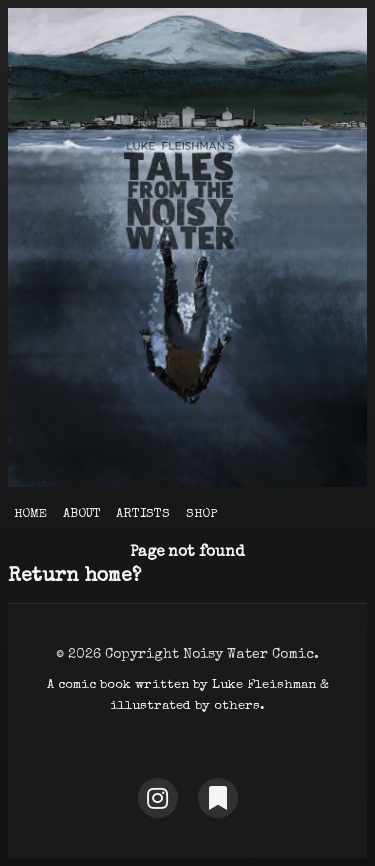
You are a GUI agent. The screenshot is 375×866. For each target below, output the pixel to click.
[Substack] (218, 798)
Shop (201, 514)
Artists (143, 514)
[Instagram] (158, 798)
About (82, 514)
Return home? (74, 577)
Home (30, 514)
